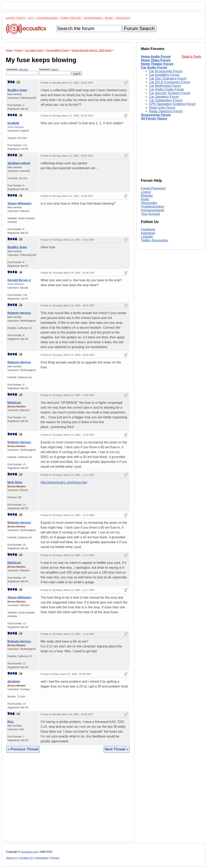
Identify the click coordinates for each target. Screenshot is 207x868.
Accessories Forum (156, 115)
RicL (11, 722)
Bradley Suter (17, 90)
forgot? (55, 69)
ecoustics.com (30, 852)
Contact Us (26, 858)
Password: (55, 72)
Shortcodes (149, 203)
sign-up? (23, 69)
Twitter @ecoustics (155, 240)
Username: (22, 72)
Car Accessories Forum (166, 71)
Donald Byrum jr (19, 280)
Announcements (153, 210)
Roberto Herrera (19, 313)
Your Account (150, 214)
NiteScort (14, 402)
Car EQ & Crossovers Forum (170, 82)
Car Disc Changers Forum (168, 78)
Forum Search (139, 28)
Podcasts (123, 18)
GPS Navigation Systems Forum (172, 104)
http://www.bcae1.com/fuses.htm (64, 482)
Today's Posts (191, 57)
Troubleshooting (152, 207)
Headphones (93, 18)
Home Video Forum (156, 60)
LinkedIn (147, 237)
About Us (12, 858)
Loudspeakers (47, 18)
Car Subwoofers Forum (166, 100)
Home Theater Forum (157, 64)
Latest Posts (16, 18)
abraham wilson (19, 163)
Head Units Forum (162, 108)
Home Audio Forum (156, 57)
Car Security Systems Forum (170, 93)
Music (109, 18)
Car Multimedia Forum (165, 86)
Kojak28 (13, 123)
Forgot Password (153, 188)
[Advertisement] (68, 800)
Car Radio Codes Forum (166, 89)
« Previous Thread (23, 749)
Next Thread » (117, 749)
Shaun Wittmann (19, 203)
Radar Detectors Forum (166, 111)
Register (147, 196)
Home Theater (71, 18)
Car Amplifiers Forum (164, 75)
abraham (14, 681)
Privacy (55, 858)
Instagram (148, 233)
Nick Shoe (15, 482)
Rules (145, 199)
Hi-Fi (31, 18)
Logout (146, 192)
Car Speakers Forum (164, 97)
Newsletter (42, 858)
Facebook (148, 229)
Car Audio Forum (154, 67)
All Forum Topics (154, 118)
